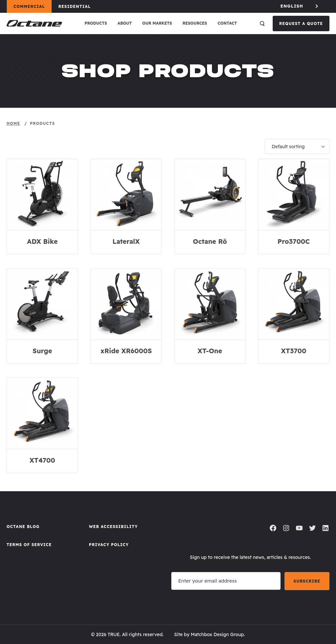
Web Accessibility (113, 527)
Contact (227, 23)
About (125, 23)
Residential (78, 6)
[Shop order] (297, 147)
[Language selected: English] (300, 6)
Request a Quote (301, 23)
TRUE (114, 634)
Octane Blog (23, 527)
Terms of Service (29, 545)
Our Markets (157, 23)
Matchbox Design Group (217, 634)
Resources (195, 23)
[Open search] (262, 23)
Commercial (32, 6)
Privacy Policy (109, 545)
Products (96, 23)
